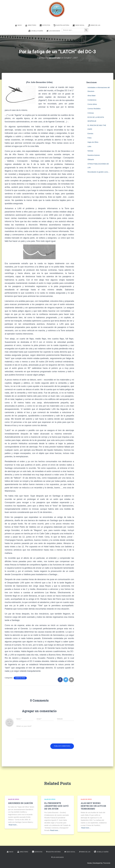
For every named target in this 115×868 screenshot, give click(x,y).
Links (89, 146)
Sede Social (78, 25)
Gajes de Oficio (20, 678)
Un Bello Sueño (36, 31)
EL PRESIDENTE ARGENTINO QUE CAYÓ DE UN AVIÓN (56, 806)
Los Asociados (53, 31)
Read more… (13, 825)
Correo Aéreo (92, 104)
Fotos (89, 138)
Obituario (91, 159)
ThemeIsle (107, 863)
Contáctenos (92, 100)
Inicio (18, 25)
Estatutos (45, 25)
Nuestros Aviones (94, 155)
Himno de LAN (94, 25)
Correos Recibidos (94, 109)
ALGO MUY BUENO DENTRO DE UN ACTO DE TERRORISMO (93, 806)
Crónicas (91, 113)
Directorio (31, 25)
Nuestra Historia (61, 25)
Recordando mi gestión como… (98, 172)
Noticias (90, 151)
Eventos (90, 134)
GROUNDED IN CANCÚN (20, 803)
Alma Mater (92, 96)
